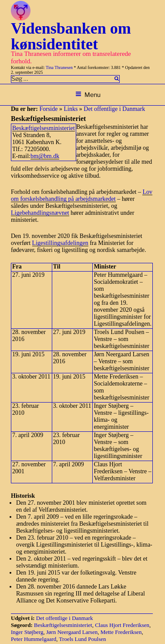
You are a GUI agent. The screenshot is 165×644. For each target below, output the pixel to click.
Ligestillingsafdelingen (60, 243)
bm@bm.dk (45, 156)
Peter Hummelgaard (34, 639)
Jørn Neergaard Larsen (72, 632)
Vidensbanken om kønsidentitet (71, 36)
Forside (48, 109)
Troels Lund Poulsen (83, 639)
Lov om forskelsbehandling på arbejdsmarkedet (82, 195)
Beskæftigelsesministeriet (44, 128)
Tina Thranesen (59, 67)
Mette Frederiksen (121, 632)
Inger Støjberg (27, 632)
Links (71, 109)
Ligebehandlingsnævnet (40, 213)
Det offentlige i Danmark (114, 109)
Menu (88, 95)
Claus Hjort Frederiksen (122, 625)
